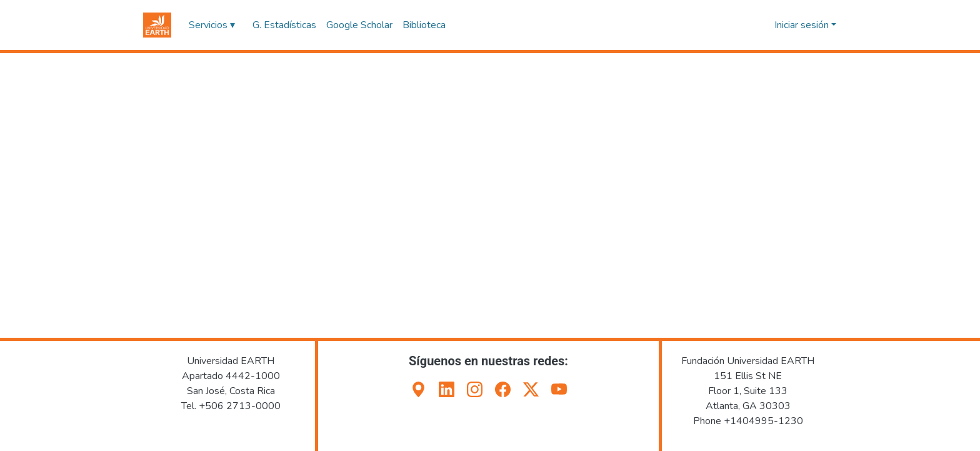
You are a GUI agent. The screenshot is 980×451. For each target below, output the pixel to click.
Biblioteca (424, 25)
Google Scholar (359, 25)
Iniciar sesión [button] (803, 25)
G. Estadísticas (284, 25)
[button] (157, 25)
